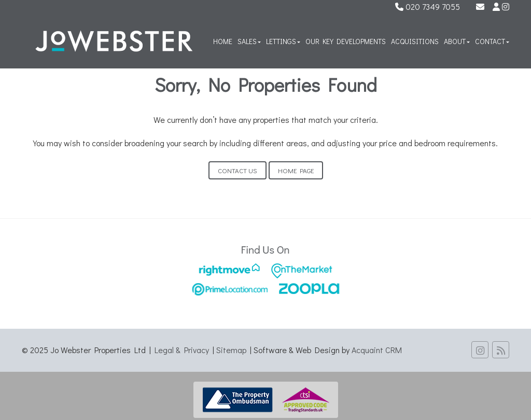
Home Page (296, 170)
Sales (249, 41)
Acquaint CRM (377, 350)
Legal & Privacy (182, 350)
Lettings (283, 41)
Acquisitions (415, 41)
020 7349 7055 (428, 6)
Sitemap (231, 350)
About (457, 41)
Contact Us (237, 170)
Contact (492, 41)
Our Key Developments (346, 41)
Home (223, 41)
